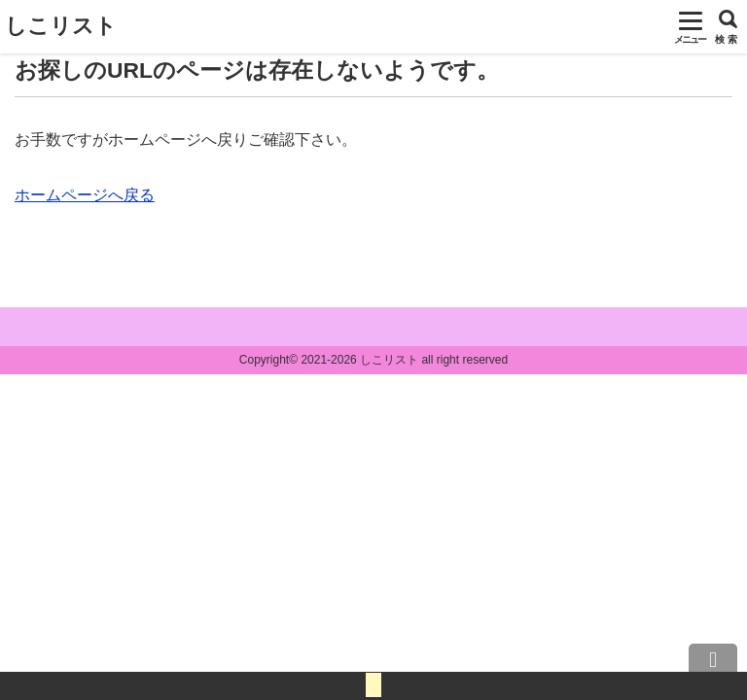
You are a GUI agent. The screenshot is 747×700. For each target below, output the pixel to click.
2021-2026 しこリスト (359, 360)
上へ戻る (713, 666)
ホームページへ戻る (85, 195)
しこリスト (61, 26)
